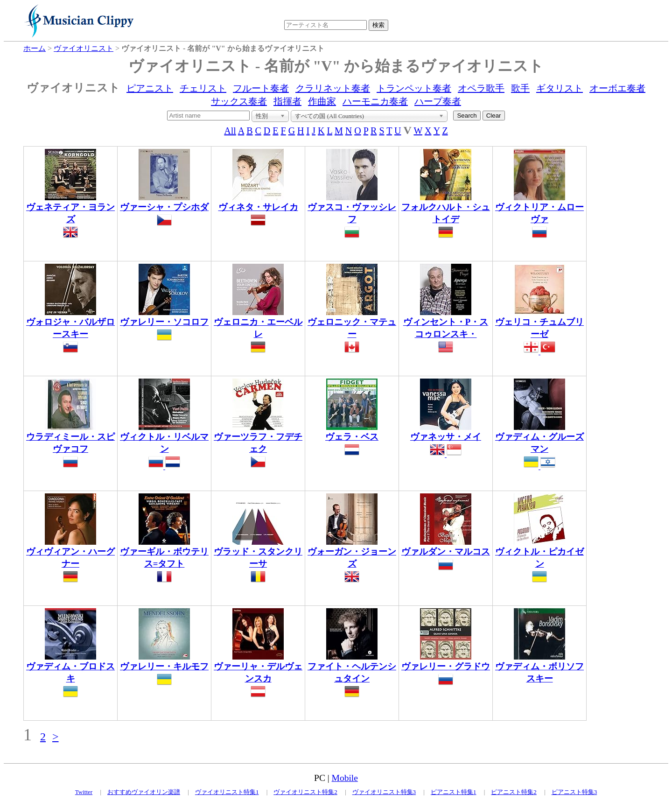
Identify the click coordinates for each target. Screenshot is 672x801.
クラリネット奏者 (333, 88)
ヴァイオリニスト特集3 (384, 792)
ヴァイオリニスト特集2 (305, 792)
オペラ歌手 (481, 88)
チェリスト (203, 88)
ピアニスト (150, 88)
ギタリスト (560, 88)
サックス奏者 (239, 101)
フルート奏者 (261, 88)
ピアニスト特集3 (574, 792)
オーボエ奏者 (617, 88)
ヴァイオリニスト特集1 (227, 792)
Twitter (84, 792)
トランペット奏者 (414, 88)
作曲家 (322, 101)
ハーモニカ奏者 (375, 101)
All (230, 131)
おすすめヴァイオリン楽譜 (144, 792)
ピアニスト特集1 (454, 792)
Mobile (345, 778)
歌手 (520, 88)
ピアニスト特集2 (514, 792)
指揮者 (287, 101)
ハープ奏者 (438, 101)
